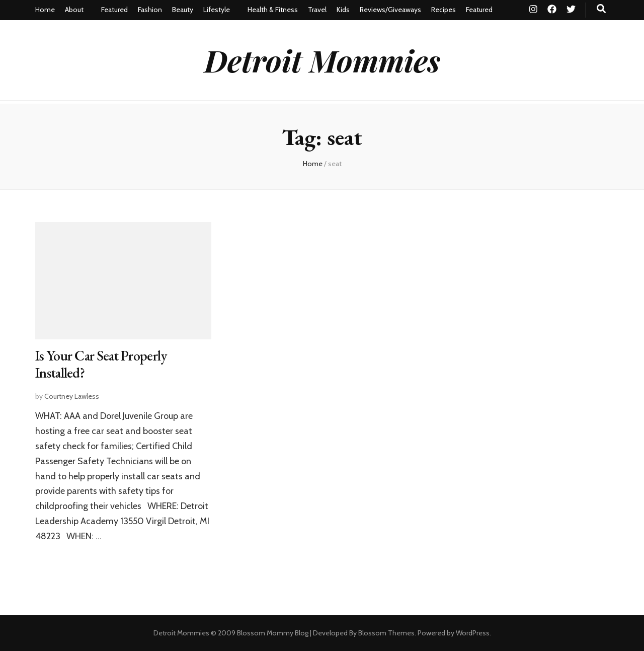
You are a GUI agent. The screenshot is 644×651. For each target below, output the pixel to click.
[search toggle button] (601, 9)
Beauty (183, 10)
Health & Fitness (273, 10)
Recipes (444, 10)
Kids (343, 10)
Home (45, 10)
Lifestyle (217, 10)
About (74, 10)
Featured (114, 10)
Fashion (150, 10)
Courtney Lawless (72, 396)
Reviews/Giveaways (390, 10)
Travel (317, 10)
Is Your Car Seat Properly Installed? (101, 364)
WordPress (473, 633)
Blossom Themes (386, 633)
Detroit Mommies (322, 60)
